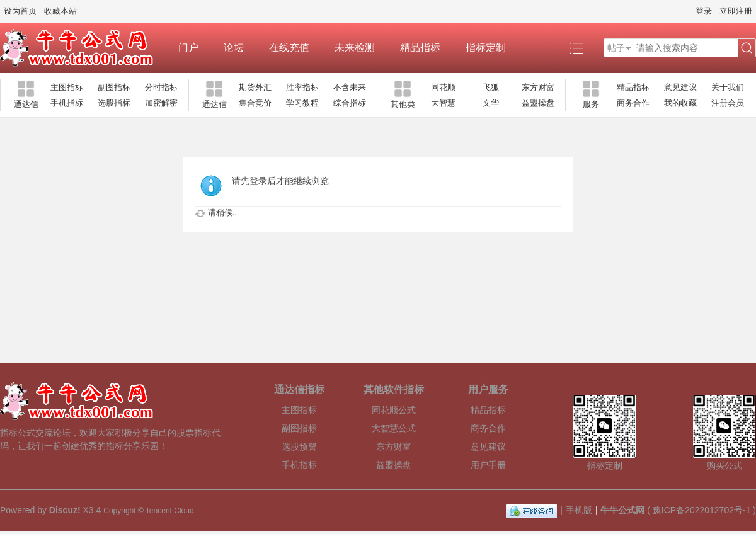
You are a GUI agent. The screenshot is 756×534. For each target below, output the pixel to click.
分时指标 (161, 87)
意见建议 (680, 87)
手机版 (579, 510)
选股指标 (114, 103)
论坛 (234, 48)
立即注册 (736, 11)
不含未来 (350, 87)
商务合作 (633, 103)
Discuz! (65, 510)
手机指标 (67, 103)
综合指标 (350, 103)
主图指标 (67, 87)
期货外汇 (255, 87)
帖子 (616, 48)
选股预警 (299, 446)
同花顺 (443, 87)
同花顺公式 (394, 410)
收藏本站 (60, 11)
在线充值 (289, 48)
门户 (188, 48)
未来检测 (355, 48)
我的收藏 (680, 103)
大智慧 (443, 103)
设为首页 (20, 11)
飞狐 (491, 87)
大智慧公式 (394, 428)
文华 (491, 103)
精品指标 (420, 48)
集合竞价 (255, 103)
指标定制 (486, 48)
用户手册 (488, 465)
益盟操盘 (538, 103)
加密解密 (161, 103)
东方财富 (538, 87)
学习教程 (302, 103)
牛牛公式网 (622, 510)
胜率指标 (302, 87)
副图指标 (114, 87)
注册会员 (728, 103)
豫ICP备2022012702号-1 (702, 510)
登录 (704, 11)
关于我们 (728, 87)
